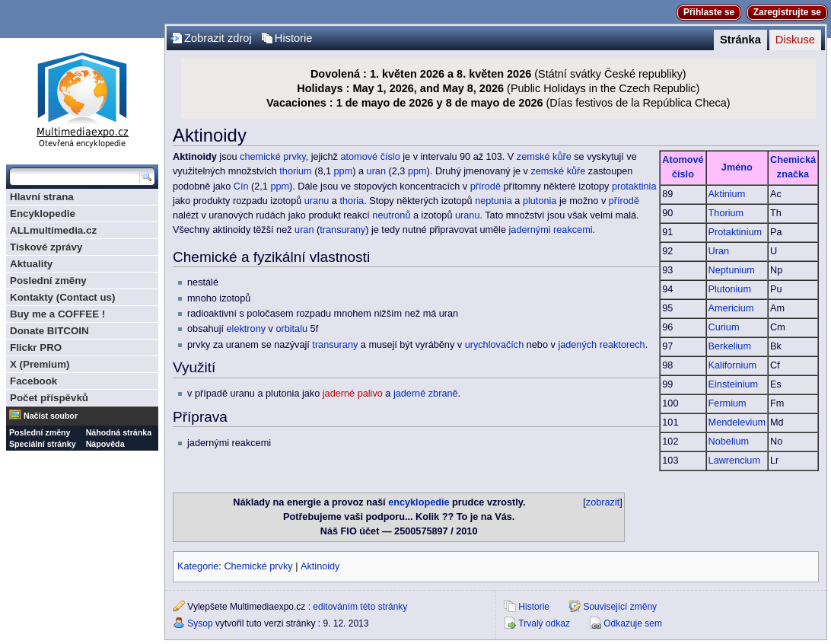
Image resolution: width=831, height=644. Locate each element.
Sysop (200, 623)
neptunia (494, 201)
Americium (731, 308)
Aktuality (31, 264)
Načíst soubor (51, 416)
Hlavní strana (42, 197)
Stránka (740, 40)
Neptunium (732, 270)
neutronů (391, 215)
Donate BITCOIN (49, 331)
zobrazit (603, 502)
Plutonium (730, 289)
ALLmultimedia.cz (53, 230)
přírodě (486, 187)
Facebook (33, 381)
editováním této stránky (360, 607)
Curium (724, 327)
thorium (295, 171)
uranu (317, 201)
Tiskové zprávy (46, 247)
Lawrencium (734, 461)
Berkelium (730, 346)
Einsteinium (734, 384)
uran (376, 171)
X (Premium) (40, 364)
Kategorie (198, 566)
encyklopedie (419, 502)
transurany (342, 230)
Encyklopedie (43, 214)
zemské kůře (544, 157)
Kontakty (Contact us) (62, 297)
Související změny (620, 607)
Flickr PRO (36, 348)
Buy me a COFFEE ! (57, 314)
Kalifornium (732, 365)
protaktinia (634, 187)
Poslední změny (48, 281)
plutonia (540, 201)
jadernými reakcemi (551, 230)
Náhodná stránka (119, 432)
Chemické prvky (258, 566)
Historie (294, 38)
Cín (241, 187)
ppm (344, 171)
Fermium (728, 403)
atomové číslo (370, 157)
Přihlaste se (709, 12)
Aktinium (727, 194)
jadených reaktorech (601, 345)
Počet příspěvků (49, 398)
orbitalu (291, 329)
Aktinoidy (320, 566)
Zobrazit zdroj (218, 38)
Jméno (737, 167)
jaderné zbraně (426, 394)
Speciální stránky (43, 444)
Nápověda (105, 444)
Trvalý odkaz (544, 623)
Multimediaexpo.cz (82, 98)
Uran (719, 251)
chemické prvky (272, 157)
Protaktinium (735, 232)
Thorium (726, 213)
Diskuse (795, 40)
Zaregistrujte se (787, 12)
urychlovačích (495, 345)
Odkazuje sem (633, 623)
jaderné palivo (353, 394)
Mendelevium (737, 422)
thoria (352, 201)
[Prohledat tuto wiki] (75, 177)
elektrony (246, 329)
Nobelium (729, 442)
